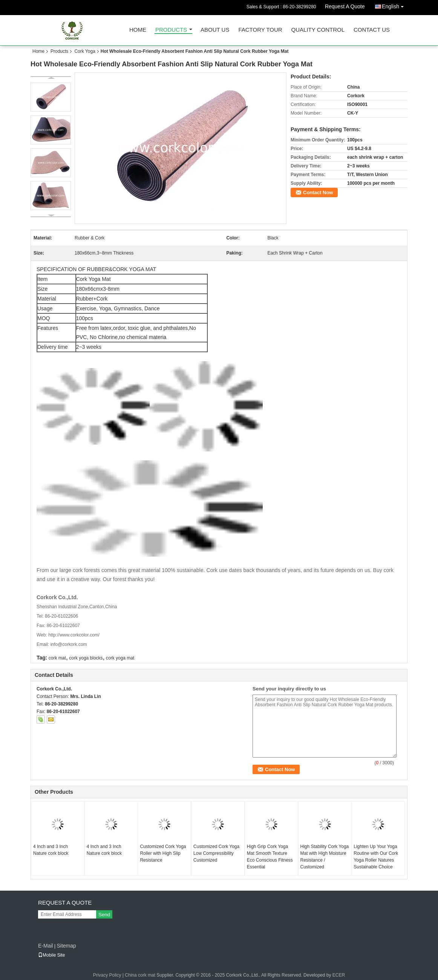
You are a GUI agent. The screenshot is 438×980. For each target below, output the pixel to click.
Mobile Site (51, 955)
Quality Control (318, 30)
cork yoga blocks (86, 658)
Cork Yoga (85, 51)
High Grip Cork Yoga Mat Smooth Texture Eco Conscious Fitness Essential (270, 857)
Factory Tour (260, 30)
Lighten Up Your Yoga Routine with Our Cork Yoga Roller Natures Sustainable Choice (376, 857)
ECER (339, 975)
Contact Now (318, 192)
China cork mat (140, 975)
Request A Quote (345, 6)
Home (138, 30)
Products (171, 30)
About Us (215, 30)
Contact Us (372, 30)
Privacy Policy (107, 975)
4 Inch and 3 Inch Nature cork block (51, 850)
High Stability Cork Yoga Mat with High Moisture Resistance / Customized (325, 857)
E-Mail (46, 946)
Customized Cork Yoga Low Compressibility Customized (216, 853)
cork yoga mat (120, 658)
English (395, 5)
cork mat (57, 658)
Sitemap (66, 946)
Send (104, 915)
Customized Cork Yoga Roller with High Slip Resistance (163, 853)
